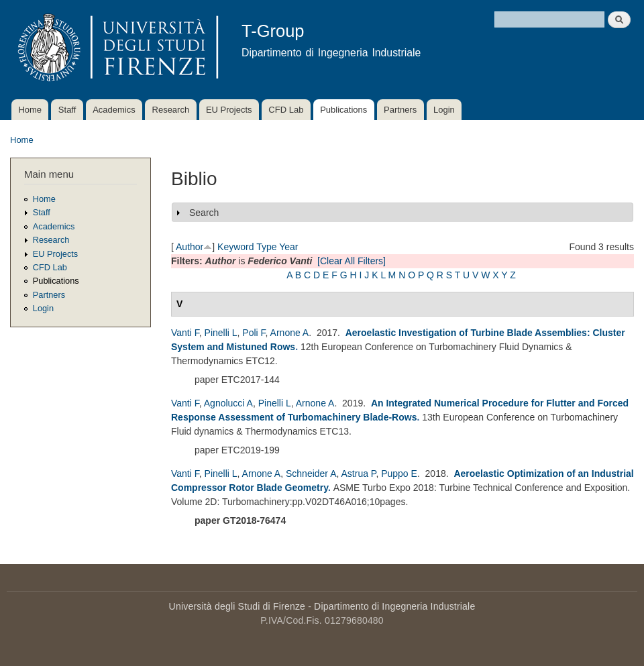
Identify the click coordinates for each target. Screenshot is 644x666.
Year (288, 247)
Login (444, 110)
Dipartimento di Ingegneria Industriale (394, 606)
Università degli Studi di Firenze (237, 606)
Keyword (235, 247)
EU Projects (229, 110)
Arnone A (290, 333)
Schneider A (311, 474)
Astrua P (359, 474)
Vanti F (185, 333)
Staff (67, 110)
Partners (400, 110)
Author (190, 247)
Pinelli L (221, 333)
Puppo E (399, 474)
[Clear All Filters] (352, 261)
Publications (343, 110)
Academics (114, 110)
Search (204, 213)
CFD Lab (286, 110)
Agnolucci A (228, 403)
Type (266, 247)
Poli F (254, 333)
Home (30, 110)
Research (171, 110)
